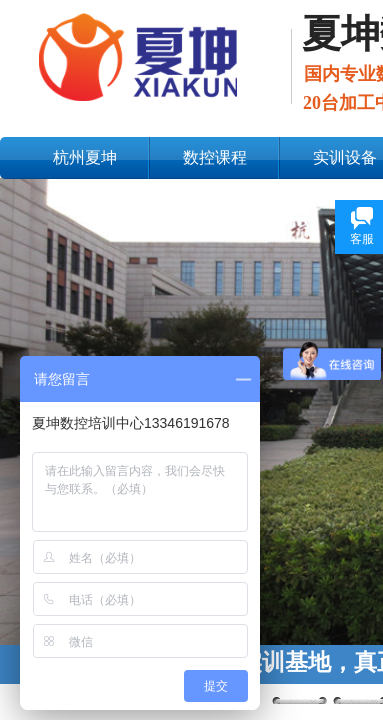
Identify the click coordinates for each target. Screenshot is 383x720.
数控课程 (215, 157)
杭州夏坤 (85, 157)
